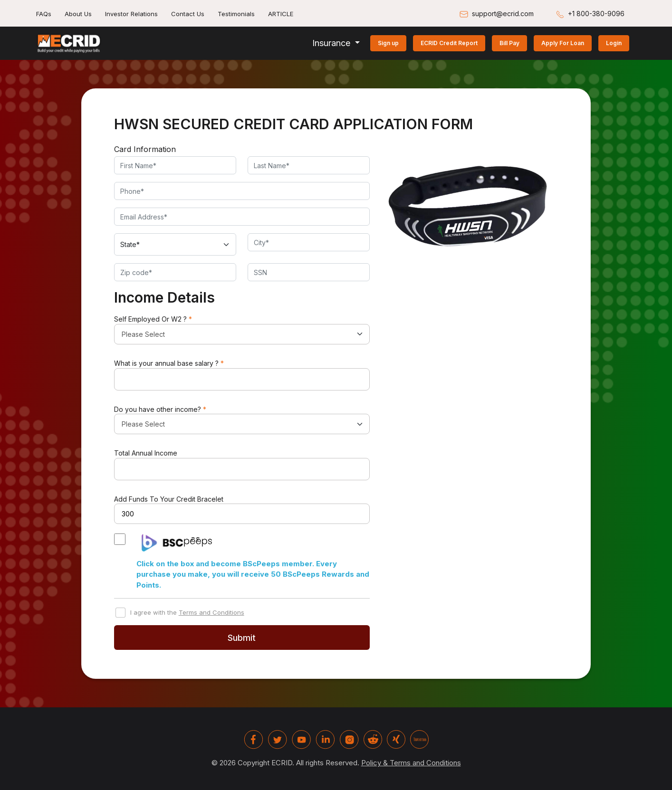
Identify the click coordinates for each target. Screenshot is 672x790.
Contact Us (188, 14)
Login (614, 43)
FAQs (44, 14)
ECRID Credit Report (449, 43)
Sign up (388, 43)
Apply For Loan (563, 43)
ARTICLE (281, 14)
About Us (78, 14)
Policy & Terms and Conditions (411, 763)
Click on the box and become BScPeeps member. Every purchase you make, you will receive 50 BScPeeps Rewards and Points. (253, 574)
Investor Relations (131, 14)
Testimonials (236, 14)
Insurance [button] (332, 43)
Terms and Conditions (211, 612)
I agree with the (185, 613)
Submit (242, 638)
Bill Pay (509, 43)
